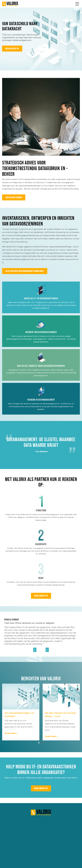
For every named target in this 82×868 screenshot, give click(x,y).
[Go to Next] (47, 649)
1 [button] (39, 743)
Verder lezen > (21, 733)
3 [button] (43, 743)
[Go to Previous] (35, 649)
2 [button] (41, 743)
